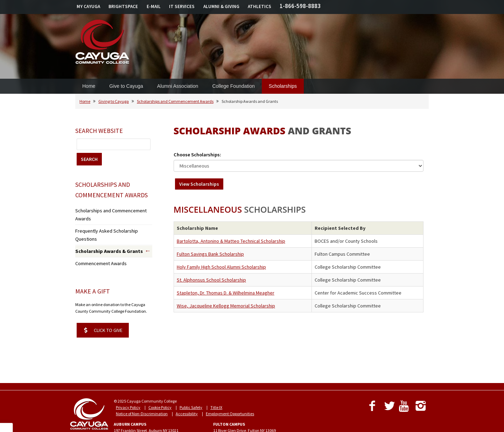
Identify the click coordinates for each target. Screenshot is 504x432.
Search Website (99, 131)
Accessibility (187, 393)
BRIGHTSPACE (123, 6)
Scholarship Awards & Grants (104, 232)
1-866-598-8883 (300, 6)
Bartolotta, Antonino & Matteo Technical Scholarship (231, 241)
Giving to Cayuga (114, 101)
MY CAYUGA (88, 6)
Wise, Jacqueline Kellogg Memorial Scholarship (226, 306)
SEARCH (89, 159)
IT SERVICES (182, 6)
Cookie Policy (160, 386)
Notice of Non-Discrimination (142, 393)
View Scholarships (199, 184)
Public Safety (191, 386)
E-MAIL (154, 6)
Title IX (216, 386)
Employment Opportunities (230, 393)
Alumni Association (178, 86)
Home (89, 86)
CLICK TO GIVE (103, 309)
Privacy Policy (128, 386)
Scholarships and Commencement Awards (175, 101)
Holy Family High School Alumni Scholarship (221, 267)
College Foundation (233, 86)
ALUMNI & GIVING (221, 6)
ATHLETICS (260, 6)
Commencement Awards (98, 243)
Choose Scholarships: (197, 155)
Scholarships (283, 86)
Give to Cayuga (126, 86)
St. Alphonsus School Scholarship (211, 280)
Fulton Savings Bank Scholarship (210, 254)
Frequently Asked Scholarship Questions (111, 221)
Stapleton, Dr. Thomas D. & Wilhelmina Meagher (226, 293)
